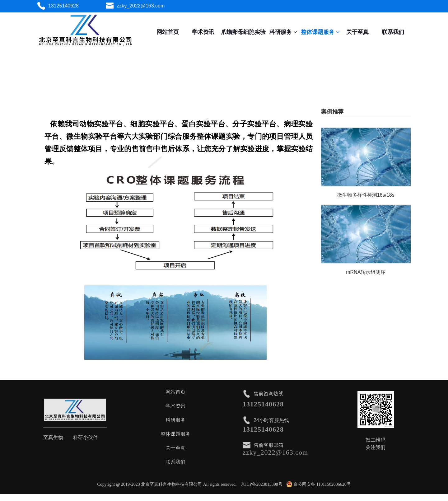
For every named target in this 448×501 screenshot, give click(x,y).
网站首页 (168, 32)
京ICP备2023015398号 (262, 484)
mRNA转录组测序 (366, 272)
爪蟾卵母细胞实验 (243, 32)
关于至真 (357, 32)
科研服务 (283, 32)
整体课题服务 (320, 32)
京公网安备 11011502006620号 (319, 484)
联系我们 (393, 32)
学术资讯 (203, 32)
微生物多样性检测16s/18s (366, 195)
